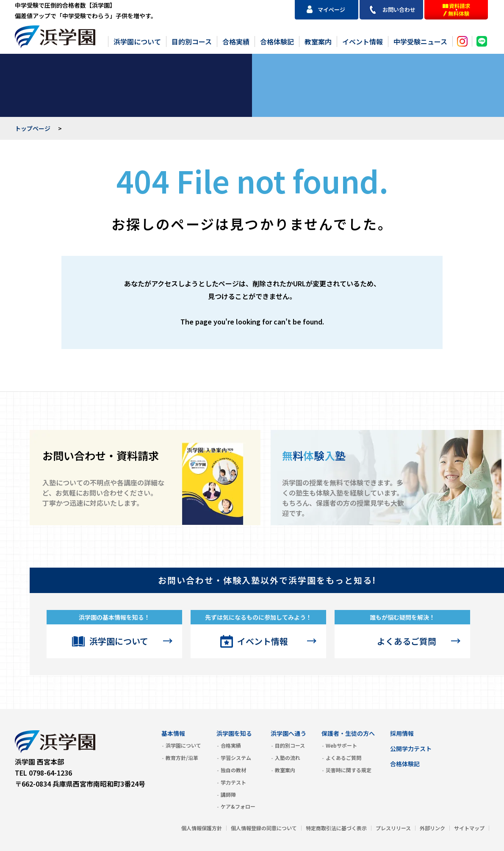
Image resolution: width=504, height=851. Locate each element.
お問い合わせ (399, 10)
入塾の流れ (288, 758)
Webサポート (341, 745)
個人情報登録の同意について (264, 828)
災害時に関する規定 (349, 770)
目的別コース (192, 42)
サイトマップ (469, 828)
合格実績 (236, 42)
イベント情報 (363, 42)
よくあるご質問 (407, 641)
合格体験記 (277, 42)
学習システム (236, 758)
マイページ (331, 10)
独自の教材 (233, 770)
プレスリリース (393, 828)
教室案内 (318, 42)
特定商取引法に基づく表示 (336, 828)
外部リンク (432, 828)
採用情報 (402, 733)
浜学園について (137, 42)
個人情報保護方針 (202, 828)
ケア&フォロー (238, 806)
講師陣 (228, 794)
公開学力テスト (411, 748)
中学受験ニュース (420, 42)
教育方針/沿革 (182, 758)
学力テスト (233, 782)
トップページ (33, 128)
